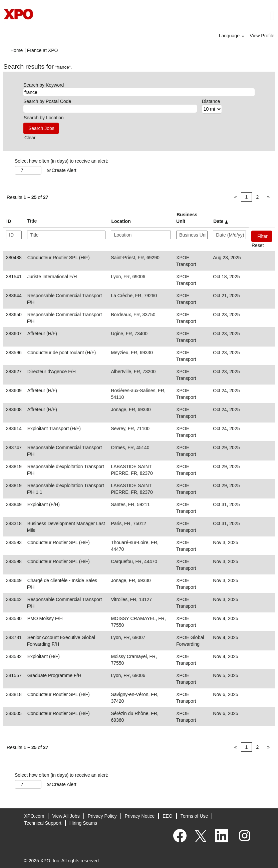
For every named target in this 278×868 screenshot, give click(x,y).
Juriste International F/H (52, 277)
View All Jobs (66, 816)
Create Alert (61, 170)
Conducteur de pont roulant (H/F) (62, 353)
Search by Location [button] (44, 118)
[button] (185, 16)
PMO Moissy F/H (45, 618)
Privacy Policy (102, 816)
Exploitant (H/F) (44, 656)
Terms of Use (194, 816)
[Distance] (212, 109)
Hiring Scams (83, 823)
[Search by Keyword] (139, 92)
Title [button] (32, 221)
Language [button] (232, 36)
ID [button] (9, 221)
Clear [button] (30, 138)
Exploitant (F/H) (44, 504)
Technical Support (43, 823)
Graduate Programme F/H (54, 675)
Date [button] (220, 221)
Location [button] (121, 221)
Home (17, 50)
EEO (168, 816)
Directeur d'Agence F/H (52, 372)
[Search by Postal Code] (110, 109)
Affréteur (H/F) (42, 334)
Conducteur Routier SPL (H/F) (59, 258)
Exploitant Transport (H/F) (54, 429)
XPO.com (34, 816)
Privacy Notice (140, 816)
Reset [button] (258, 245)
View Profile (262, 36)
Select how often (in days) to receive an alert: (61, 161)
